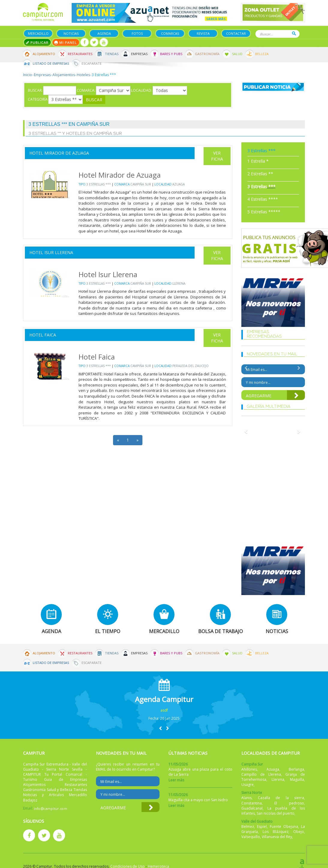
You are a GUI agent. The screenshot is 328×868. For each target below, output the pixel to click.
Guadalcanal (252, 808)
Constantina (252, 803)
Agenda (104, 33)
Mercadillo (38, 33)
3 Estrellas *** (99, 184)
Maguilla (297, 779)
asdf (164, 710)
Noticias (71, 33)
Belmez (248, 827)
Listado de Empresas (51, 63)
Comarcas (170, 33)
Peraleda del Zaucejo (191, 366)
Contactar (236, 33)
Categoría (38, 99)
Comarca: (86, 90)
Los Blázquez (276, 832)
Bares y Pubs (171, 54)
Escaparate (92, 63)
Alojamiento (44, 54)
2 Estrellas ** (260, 174)
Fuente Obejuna (284, 827)
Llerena (179, 283)
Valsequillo (251, 837)
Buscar (294, 33)
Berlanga (296, 769)
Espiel (262, 827)
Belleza (262, 54)
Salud (237, 54)
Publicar (37, 42)
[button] (160, 728)
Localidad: (142, 90)
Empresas (139, 54)
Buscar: (35, 90)
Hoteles (83, 75)
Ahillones (249, 769)
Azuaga (179, 184)
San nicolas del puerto (276, 813)
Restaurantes (80, 54)
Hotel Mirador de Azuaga (59, 153)
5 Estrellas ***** (264, 212)
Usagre (247, 785)
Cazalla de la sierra (281, 798)
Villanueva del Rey (277, 837)
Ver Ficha (217, 156)
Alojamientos (64, 75)
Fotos (137, 33)
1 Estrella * (258, 161)
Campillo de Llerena (261, 774)
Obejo (299, 832)
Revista (203, 33)
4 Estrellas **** (263, 199)
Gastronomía (207, 54)
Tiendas (112, 54)
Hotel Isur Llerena (51, 252)
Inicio (28, 75)
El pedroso (289, 803)
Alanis (246, 798)
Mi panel (66, 42)
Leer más (176, 780)
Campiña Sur (141, 184)
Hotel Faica (43, 335)
